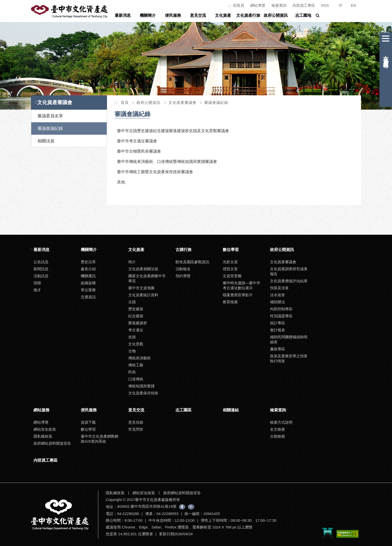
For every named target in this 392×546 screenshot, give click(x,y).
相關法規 (46, 141)
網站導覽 (258, 5)
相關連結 (231, 410)
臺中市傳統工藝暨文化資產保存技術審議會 (155, 172)
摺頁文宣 (230, 269)
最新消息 (123, 15)
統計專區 (277, 323)
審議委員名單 (50, 116)
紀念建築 (136, 316)
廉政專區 (277, 349)
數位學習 (231, 250)
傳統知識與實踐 (141, 386)
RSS (325, 5)
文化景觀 (136, 344)
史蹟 (132, 337)
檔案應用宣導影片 (238, 295)
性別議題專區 (281, 316)
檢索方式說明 (281, 422)
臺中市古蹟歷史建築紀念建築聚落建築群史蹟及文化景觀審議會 (173, 131)
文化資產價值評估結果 (289, 281)
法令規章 (277, 295)
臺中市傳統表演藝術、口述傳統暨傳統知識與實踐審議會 (167, 162)
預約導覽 (183, 276)
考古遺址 (136, 330)
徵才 (37, 290)
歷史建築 (136, 309)
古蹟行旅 (183, 250)
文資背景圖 (232, 276)
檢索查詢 (279, 5)
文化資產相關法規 (143, 269)
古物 (132, 351)
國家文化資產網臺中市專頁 (147, 278)
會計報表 (277, 330)
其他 (121, 182)
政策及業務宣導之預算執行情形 (289, 358)
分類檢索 (277, 436)
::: (229, 5)
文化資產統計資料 (143, 295)
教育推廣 (230, 302)
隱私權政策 (43, 436)
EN (353, 5)
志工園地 (303, 15)
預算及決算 (279, 288)
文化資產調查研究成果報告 (289, 271)
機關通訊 (88, 276)
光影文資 (230, 262)
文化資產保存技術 (143, 393)
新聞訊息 (41, 269)
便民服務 (173, 15)
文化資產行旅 (248, 15)
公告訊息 (41, 262)
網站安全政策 (45, 429)
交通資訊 (88, 297)
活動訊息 (41, 276)
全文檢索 (277, 429)
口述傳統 (136, 379)
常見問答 (136, 429)
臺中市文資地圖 (141, 288)
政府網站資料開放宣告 (52, 443)
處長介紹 (88, 269)
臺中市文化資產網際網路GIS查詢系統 (99, 439)
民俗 (132, 372)
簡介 (132, 262)
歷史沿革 (88, 262)
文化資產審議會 (182, 102)
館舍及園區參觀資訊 (192, 262)
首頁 (125, 102)
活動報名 (183, 269)
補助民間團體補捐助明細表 (289, 339)
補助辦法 (277, 302)
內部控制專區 (281, 309)
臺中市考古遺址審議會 (137, 141)
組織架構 (88, 283)
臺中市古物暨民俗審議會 (139, 151)
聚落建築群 (138, 323)
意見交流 (198, 15)
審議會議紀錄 (50, 128)
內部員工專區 (304, 5)
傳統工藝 (136, 365)
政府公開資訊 (276, 15)
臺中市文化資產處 (70, 12)
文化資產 (223, 15)
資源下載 (88, 422)
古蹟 (132, 302)
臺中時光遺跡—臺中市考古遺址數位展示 (241, 285)
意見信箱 (136, 422)
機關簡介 (148, 15)
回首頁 (239, 5)
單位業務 (88, 290)
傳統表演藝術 (139, 358)
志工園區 (183, 410)
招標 (37, 283)
